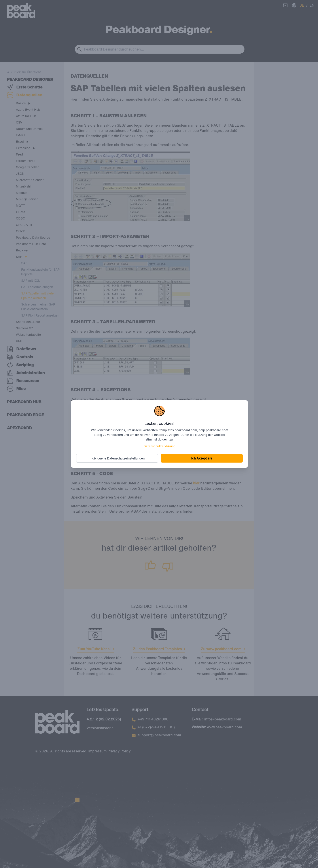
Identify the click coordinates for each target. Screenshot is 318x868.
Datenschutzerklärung (159, 446)
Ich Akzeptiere (202, 458)
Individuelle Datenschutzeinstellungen (117, 458)
